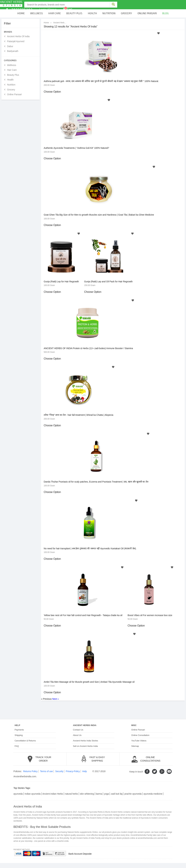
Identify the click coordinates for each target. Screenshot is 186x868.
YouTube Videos (139, 741)
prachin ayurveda (133, 794)
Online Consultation (140, 735)
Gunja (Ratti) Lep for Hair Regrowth (61, 282)
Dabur (10, 46)
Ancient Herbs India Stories (85, 741)
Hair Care (54, 13)
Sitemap (135, 746)
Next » (55, 699)
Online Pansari (147, 13)
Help (85, 771)
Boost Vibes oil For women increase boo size (150, 615)
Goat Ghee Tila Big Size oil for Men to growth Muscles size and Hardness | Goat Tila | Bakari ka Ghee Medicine (99, 215)
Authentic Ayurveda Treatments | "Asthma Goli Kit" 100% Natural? (76, 148)
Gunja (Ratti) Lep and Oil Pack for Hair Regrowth (108, 282)
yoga (107, 794)
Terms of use (46, 771)
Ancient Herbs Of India (18, 36)
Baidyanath (13, 51)
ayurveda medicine (153, 794)
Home (21, 13)
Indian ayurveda (33, 794)
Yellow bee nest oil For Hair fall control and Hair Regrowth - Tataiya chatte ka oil (83, 615)
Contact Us (78, 730)
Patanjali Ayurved (16, 41)
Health (92, 13)
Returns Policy (30, 771)
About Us (77, 735)
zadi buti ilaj (117, 794)
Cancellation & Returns (25, 741)
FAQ (17, 746)
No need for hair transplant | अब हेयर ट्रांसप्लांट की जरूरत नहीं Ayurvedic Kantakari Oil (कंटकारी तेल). (90, 548)
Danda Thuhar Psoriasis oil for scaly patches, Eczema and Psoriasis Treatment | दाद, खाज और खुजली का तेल (96, 482)
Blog (165, 13)
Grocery (126, 13)
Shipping (19, 735)
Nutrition (109, 13)
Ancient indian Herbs (53, 794)
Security (59, 771)
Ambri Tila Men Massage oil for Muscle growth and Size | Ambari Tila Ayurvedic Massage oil (89, 682)
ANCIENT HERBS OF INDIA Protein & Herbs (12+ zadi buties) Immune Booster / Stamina (88, 348)
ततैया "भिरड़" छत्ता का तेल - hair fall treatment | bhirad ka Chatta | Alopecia (78, 415)
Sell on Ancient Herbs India (85, 746)
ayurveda (18, 794)
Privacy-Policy (73, 771)
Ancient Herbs (11, 4)
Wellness (36, 13)
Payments (19, 730)
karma (99, 794)
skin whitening (87, 794)
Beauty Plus (74, 13)
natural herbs (71, 794)
